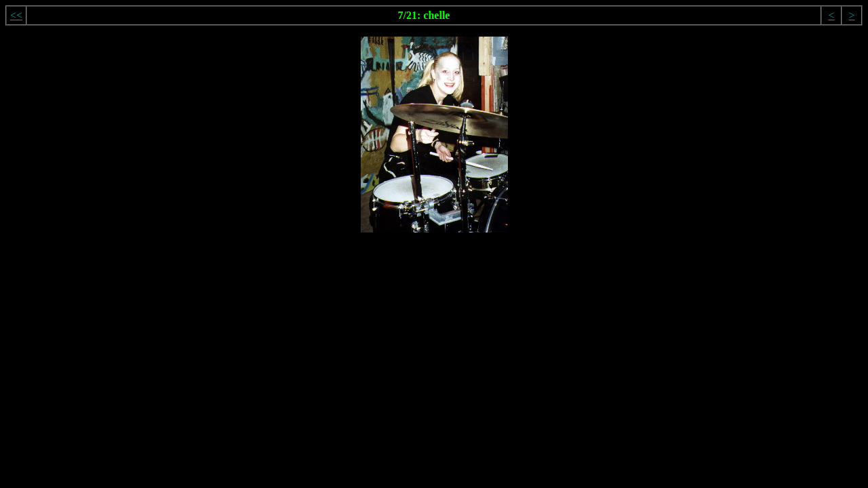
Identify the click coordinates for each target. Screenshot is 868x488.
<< (16, 15)
